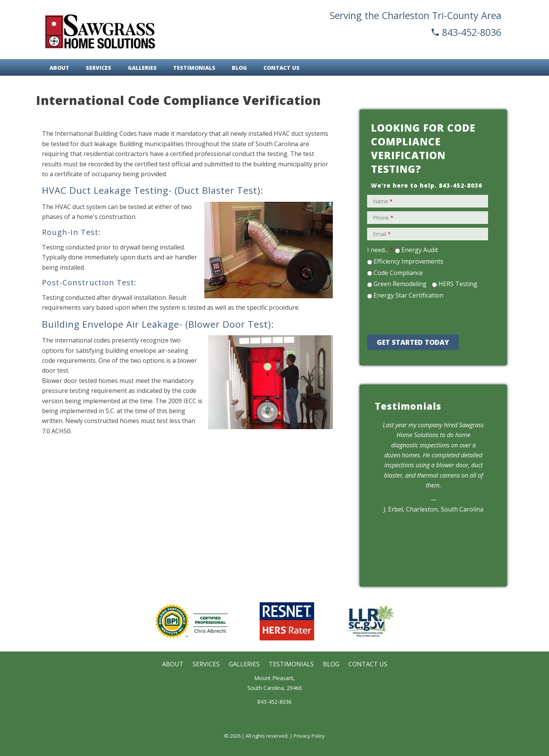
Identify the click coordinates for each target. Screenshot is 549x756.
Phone (383, 218)
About (59, 68)
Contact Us (282, 68)
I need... (380, 250)
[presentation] (424, 316)
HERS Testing (458, 284)
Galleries (142, 68)
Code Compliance (398, 273)
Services (99, 68)
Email (382, 234)
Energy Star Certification (409, 295)
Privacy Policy (309, 736)
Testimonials (194, 68)
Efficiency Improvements (409, 261)
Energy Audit (420, 250)
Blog (239, 68)
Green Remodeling (400, 284)
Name (383, 201)
